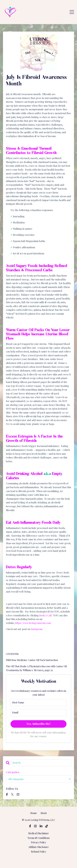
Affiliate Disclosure (38, 847)
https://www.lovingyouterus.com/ (33, 623)
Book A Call (45, 615)
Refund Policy (39, 852)
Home (34, 813)
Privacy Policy (38, 842)
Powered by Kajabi (39, 860)
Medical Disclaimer (38, 833)
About (43, 813)
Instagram (36, 629)
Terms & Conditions (38, 838)
